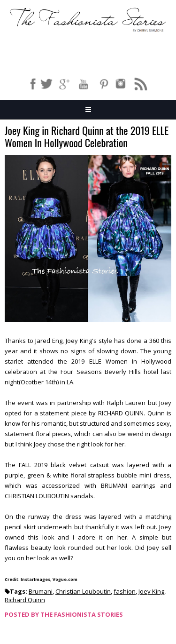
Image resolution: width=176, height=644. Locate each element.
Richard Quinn (25, 600)
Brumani (41, 591)
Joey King (151, 591)
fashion (125, 591)
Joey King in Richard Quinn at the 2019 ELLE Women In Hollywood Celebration (87, 137)
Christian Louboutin (83, 591)
